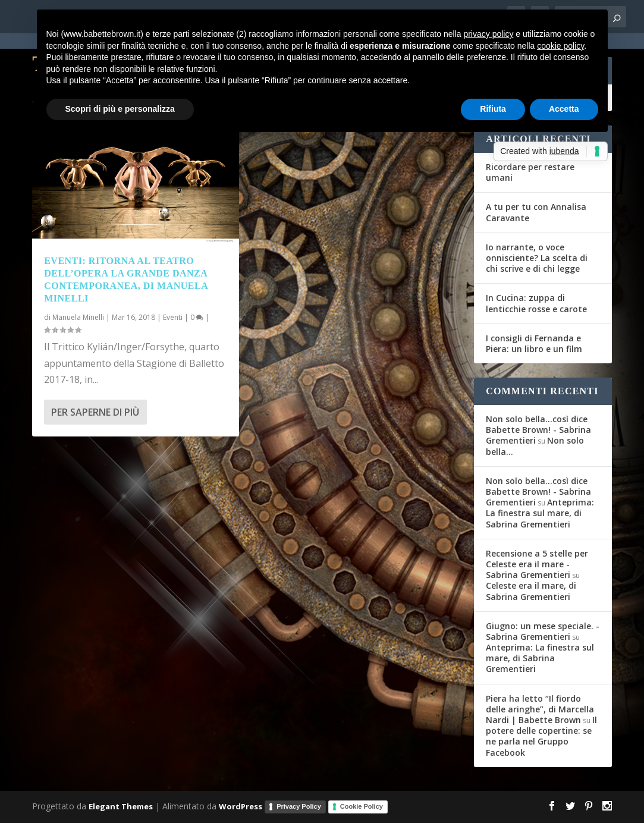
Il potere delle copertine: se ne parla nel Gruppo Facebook (541, 736)
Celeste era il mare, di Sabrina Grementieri (531, 591)
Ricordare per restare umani (530, 172)
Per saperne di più (95, 412)
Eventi (173, 317)
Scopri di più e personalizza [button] (120, 109)
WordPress (241, 806)
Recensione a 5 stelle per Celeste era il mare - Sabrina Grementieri (537, 564)
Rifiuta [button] (493, 109)
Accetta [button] (564, 109)
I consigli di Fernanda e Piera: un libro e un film (534, 343)
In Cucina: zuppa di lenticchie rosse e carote (536, 303)
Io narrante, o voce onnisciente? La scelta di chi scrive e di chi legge (537, 258)
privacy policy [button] (488, 34)
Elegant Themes (121, 806)
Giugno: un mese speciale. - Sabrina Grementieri (543, 631)
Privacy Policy (299, 806)
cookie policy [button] (560, 46)
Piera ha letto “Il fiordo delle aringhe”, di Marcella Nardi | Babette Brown (540, 709)
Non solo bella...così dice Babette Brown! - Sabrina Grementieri (538, 430)
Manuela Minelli (78, 317)
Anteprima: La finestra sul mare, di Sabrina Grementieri (540, 513)
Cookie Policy (362, 806)
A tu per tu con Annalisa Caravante (536, 212)
